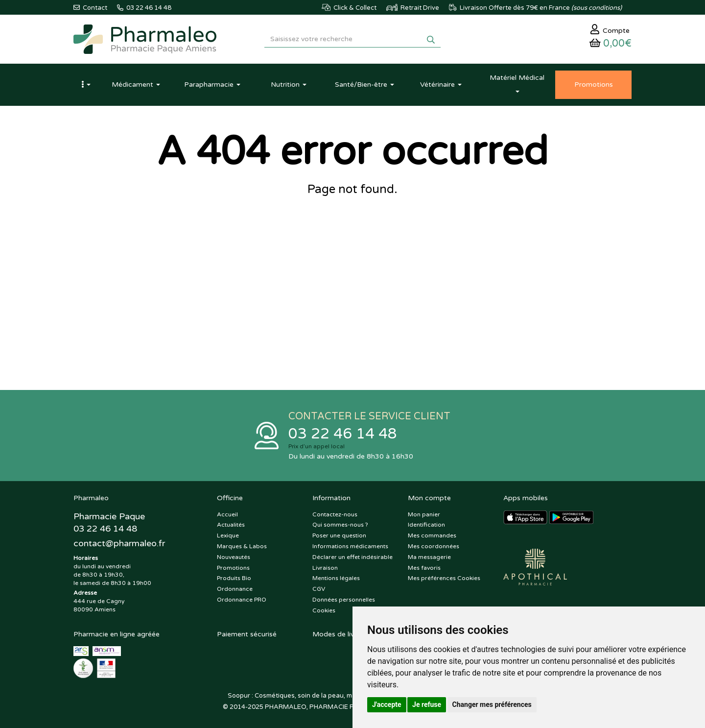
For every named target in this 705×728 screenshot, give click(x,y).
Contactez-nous (335, 514)
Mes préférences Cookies (444, 578)
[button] (86, 85)
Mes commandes (432, 535)
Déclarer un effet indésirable (352, 557)
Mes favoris (424, 568)
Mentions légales (336, 578)
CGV (319, 589)
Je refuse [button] (427, 704)
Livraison (325, 568)
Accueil (227, 514)
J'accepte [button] (387, 704)
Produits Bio (234, 578)
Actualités (231, 525)
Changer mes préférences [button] (492, 704)
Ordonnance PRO (242, 600)
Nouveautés (234, 557)
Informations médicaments (350, 546)
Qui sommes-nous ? (340, 525)
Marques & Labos (242, 546)
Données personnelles (344, 600)
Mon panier (424, 514)
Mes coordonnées (434, 546)
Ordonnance (235, 589)
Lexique (228, 535)
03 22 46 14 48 (343, 434)
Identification (426, 525)
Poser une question (339, 535)
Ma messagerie (429, 557)
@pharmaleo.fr (119, 543)
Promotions (233, 568)
